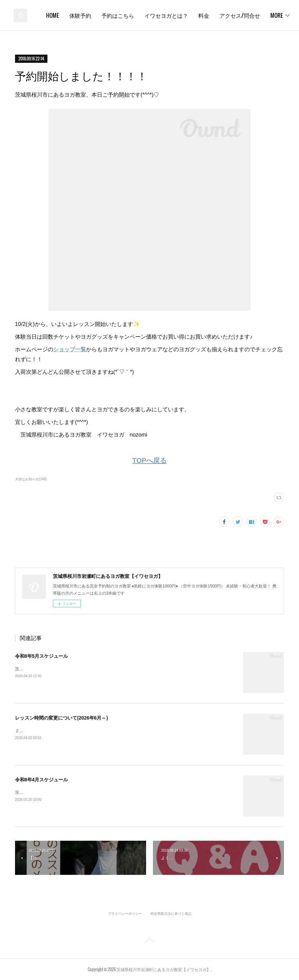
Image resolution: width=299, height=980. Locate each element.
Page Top (149, 942)
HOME (121, 15)
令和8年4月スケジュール (42, 780)
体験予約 (148, 15)
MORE (273, 15)
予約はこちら (186, 15)
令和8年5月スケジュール (42, 656)
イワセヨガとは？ (234, 15)
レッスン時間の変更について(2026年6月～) (61, 718)
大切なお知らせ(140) (31, 479)
